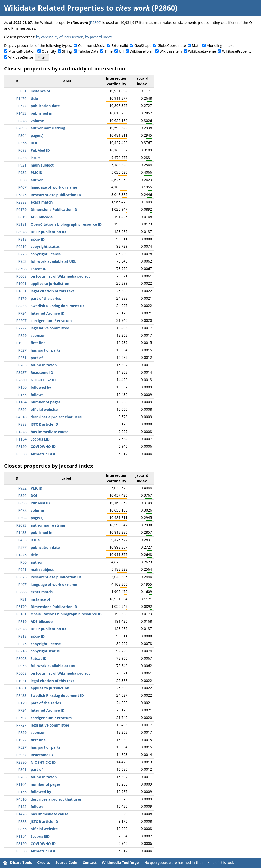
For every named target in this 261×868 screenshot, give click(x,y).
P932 (22, 173)
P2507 (21, 321)
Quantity (49, 51)
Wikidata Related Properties (54, 8)
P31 (23, 91)
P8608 (21, 269)
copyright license (46, 254)
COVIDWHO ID (43, 447)
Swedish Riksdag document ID (57, 306)
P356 (22, 143)
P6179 (21, 210)
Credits (44, 863)
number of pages (45, 402)
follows (37, 395)
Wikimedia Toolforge (120, 863)
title (34, 98)
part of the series (46, 298)
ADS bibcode (42, 217)
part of (37, 358)
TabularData (88, 51)
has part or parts (45, 350)
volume (37, 121)
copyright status (45, 247)
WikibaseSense (21, 57)
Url (121, 51)
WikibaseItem (171, 51)
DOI (34, 143)
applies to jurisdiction (50, 284)
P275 (22, 254)
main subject (42, 165)
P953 (22, 261)
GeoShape (143, 46)
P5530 (21, 454)
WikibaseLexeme (202, 51)
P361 (22, 358)
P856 (22, 409)
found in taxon (44, 365)
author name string (48, 128)
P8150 (21, 447)
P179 (22, 298)
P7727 (21, 328)
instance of (40, 91)
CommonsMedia (92, 46)
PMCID (36, 173)
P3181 (21, 224)
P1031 (21, 291)
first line (38, 343)
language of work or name (54, 187)
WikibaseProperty (237, 51)
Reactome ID (42, 372)
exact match (42, 202)
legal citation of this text (52, 291)
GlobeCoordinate (172, 46)
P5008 (21, 276)
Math (196, 46)
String (67, 51)
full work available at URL (53, 261)
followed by (41, 387)
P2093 (21, 128)
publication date (45, 106)
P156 (22, 387)
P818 (22, 239)
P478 (22, 121)
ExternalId (120, 46)
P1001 (21, 284)
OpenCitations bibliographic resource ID (66, 224)
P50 (23, 180)
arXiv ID (38, 239)
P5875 (21, 195)
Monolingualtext (220, 46)
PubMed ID (40, 150)
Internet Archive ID (48, 313)
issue (35, 158)
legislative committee (50, 328)
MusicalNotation (22, 51)
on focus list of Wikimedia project (60, 276)
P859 (22, 335)
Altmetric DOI (43, 454)
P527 (22, 350)
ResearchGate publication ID (56, 195)
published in (42, 113)
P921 (22, 165)
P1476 (21, 98)
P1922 (21, 343)
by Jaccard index (99, 37)
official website (44, 409)
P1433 (21, 113)
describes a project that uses (56, 417)
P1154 (21, 439)
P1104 (21, 402)
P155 (22, 395)
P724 (22, 313)
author (37, 180)
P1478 (21, 432)
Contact (90, 863)
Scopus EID (40, 439)
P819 (22, 217)
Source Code (66, 863)
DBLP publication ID (48, 232)
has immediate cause (49, 432)
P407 (22, 187)
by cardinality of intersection (60, 37)
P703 (22, 365)
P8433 (21, 306)
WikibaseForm (142, 51)
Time (109, 51)
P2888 (21, 202)
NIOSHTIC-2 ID (43, 380)
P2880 (21, 380)
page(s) (37, 135)
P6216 (21, 247)
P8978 (21, 232)
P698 (22, 150)
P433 (22, 158)
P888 (22, 424)
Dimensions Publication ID (54, 210)
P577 (22, 106)
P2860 (95, 23)
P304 (22, 135)
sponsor (38, 335)
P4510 (21, 417)
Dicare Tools (21, 863)
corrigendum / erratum (51, 321)
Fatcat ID (39, 269)
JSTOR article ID (44, 424)
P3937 (21, 372)
